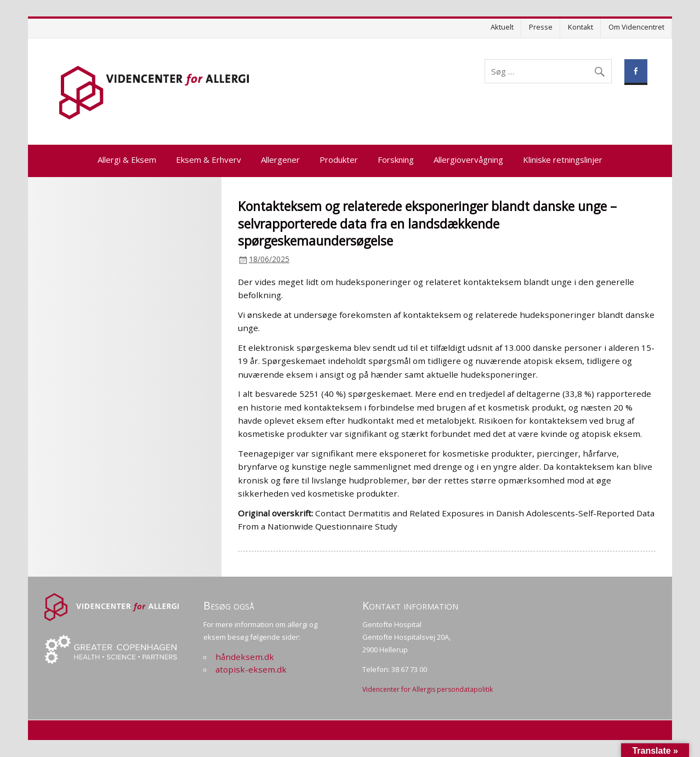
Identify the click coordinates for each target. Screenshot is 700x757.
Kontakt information (410, 605)
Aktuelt (502, 27)
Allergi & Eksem (127, 160)
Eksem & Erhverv (209, 160)
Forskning (396, 160)
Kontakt (581, 27)
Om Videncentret (636, 27)
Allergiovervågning (468, 160)
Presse (541, 27)
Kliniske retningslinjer (563, 160)
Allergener (280, 160)
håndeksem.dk (245, 657)
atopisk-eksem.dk (251, 669)
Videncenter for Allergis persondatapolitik (428, 689)
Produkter (339, 160)
